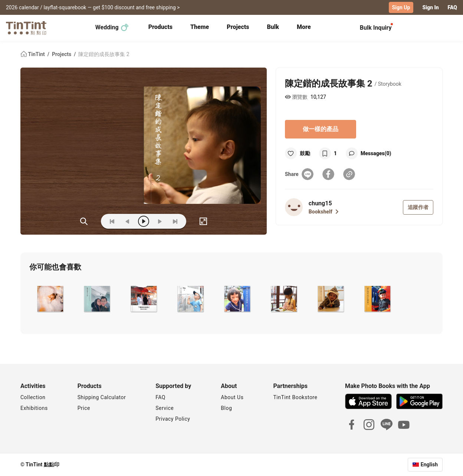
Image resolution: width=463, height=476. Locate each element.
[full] (203, 221)
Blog (226, 408)
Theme (200, 27)
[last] (175, 221)
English (429, 464)
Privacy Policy (173, 419)
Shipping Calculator (102, 397)
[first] (112, 221)
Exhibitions (34, 408)
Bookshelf (324, 212)
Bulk (273, 27)
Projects (238, 27)
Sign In (430, 7)
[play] (144, 221)
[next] (160, 221)
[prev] (128, 221)
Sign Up (401, 7)
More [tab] (304, 27)
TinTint (33, 54)
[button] (50, 299)
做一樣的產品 (321, 129)
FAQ (452, 7)
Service (165, 408)
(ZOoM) (84, 221)
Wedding (112, 27)
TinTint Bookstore (295, 397)
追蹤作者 (418, 207)
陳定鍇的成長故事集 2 (104, 54)
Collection (33, 397)
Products (160, 27)
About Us (232, 397)
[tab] (160, 28)
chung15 (320, 203)
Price (84, 408)
